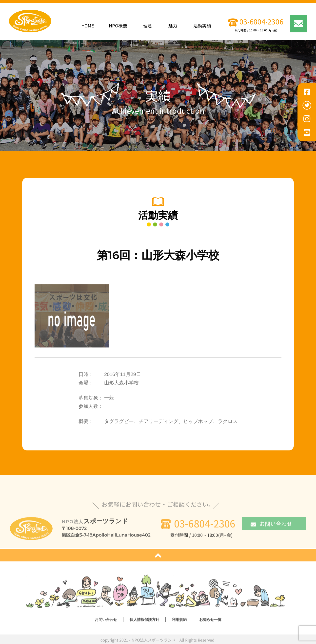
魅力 (173, 25)
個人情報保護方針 (144, 621)
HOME (88, 25)
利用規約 (179, 621)
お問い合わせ (271, 525)
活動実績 (202, 25)
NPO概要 (118, 25)
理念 (148, 25)
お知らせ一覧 (210, 621)
